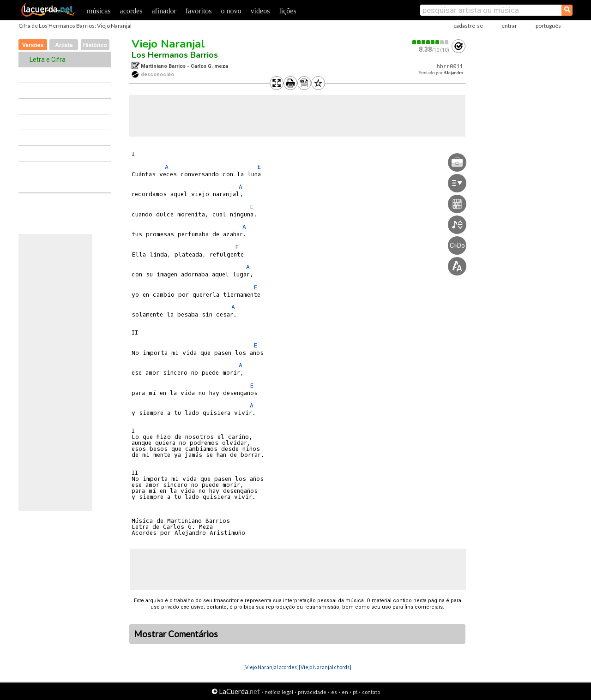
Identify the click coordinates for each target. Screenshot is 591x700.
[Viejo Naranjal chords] (325, 667)
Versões (33, 45)
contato (371, 692)
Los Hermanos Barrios (175, 55)
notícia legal (279, 692)
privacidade (312, 692)
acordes (131, 11)
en (345, 692)
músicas (99, 11)
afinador (164, 11)
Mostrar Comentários (176, 634)
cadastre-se (468, 26)
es (334, 692)
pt (355, 692)
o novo (231, 11)
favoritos (199, 11)
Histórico (95, 45)
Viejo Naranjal (168, 44)
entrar (509, 26)
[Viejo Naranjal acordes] (271, 667)
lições (287, 11)
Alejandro (453, 73)
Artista (64, 45)
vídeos (260, 11)
